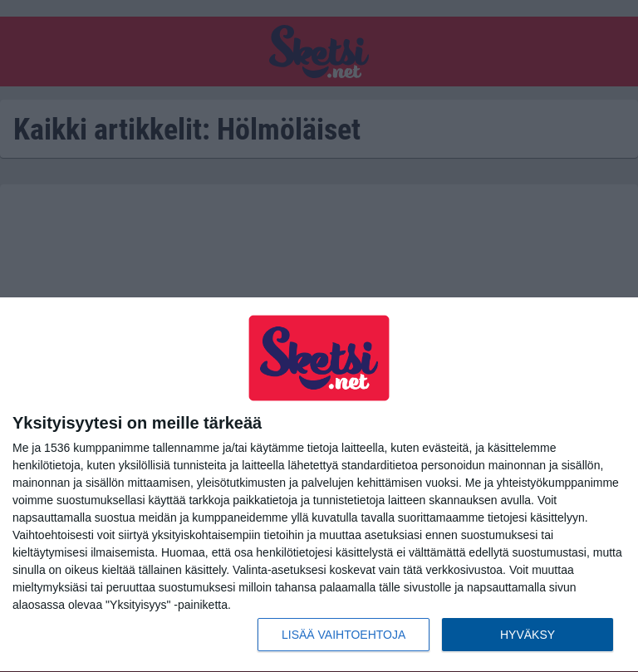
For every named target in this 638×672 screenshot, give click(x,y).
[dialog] (319, 485)
